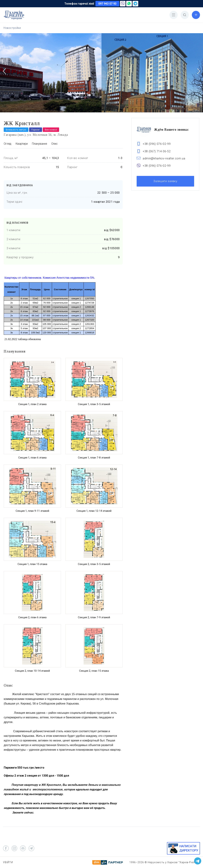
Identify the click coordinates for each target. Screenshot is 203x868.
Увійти (8, 862)
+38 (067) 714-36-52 (157, 151)
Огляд (8, 144)
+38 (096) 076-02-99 (157, 144)
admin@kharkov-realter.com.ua (164, 158)
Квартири (22, 144)
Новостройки (12, 28)
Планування (39, 144)
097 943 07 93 (107, 4)
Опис (54, 144)
